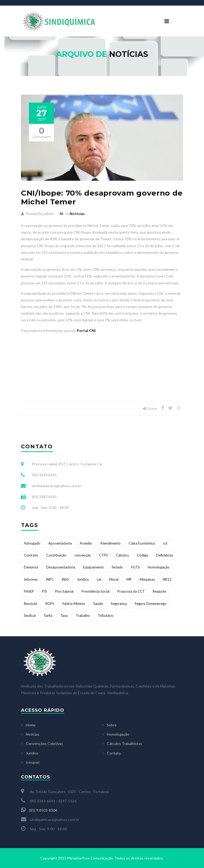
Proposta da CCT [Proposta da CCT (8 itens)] (131, 591)
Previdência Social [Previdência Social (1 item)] (95, 591)
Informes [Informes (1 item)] (31, 579)
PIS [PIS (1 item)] (44, 591)
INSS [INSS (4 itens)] (65, 579)
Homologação (118, 734)
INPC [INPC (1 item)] (50, 579)
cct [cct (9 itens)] (165, 543)
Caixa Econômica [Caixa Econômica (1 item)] (142, 543)
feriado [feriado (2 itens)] (117, 567)
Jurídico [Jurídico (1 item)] (83, 579)
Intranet (33, 762)
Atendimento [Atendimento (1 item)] (110, 543)
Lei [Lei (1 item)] (99, 579)
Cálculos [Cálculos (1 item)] (122, 555)
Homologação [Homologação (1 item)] (159, 567)
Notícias (77, 214)
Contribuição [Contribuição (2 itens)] (56, 555)
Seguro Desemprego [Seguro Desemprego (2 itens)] (151, 604)
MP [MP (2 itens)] (129, 579)
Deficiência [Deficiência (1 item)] (165, 555)
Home (31, 725)
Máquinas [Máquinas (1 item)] (147, 579)
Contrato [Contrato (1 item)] (31, 555)
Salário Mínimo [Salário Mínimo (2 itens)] (74, 604)
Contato (114, 753)
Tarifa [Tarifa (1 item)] (48, 616)
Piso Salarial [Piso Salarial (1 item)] (64, 591)
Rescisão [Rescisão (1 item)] (31, 604)
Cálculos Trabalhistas (124, 743)
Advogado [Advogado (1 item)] (32, 543)
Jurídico (32, 753)
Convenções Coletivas (44, 743)
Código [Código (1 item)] (143, 555)
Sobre (112, 725)
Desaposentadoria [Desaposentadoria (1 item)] (61, 567)
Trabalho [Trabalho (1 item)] (83, 616)
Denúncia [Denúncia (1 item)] (31, 567)
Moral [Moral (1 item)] (114, 579)
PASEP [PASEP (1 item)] (29, 591)
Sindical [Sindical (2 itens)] (30, 616)
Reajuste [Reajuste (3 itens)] (159, 591)
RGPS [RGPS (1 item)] (50, 604)
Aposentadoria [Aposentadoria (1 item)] (60, 543)
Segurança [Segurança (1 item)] (119, 604)
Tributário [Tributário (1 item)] (106, 616)
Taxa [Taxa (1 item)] (64, 616)
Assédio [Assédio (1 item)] (86, 543)
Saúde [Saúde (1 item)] (98, 604)
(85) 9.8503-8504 (39, 810)
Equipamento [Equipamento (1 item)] (93, 567)
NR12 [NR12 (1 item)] (167, 579)
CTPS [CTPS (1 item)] (103, 555)
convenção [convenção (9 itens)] (83, 555)
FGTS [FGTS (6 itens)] (135, 567)
